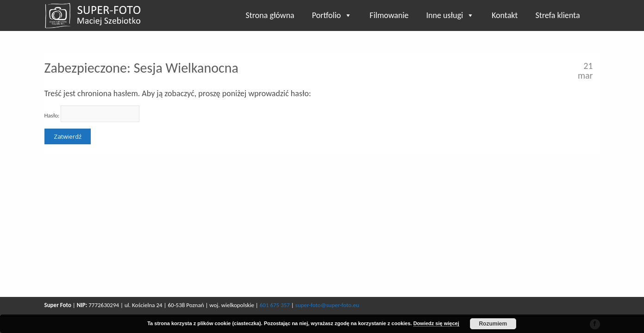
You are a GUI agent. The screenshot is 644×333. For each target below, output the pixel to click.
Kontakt (505, 15)
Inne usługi (450, 15)
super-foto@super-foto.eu (327, 305)
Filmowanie (389, 15)
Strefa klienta (557, 15)
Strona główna (270, 15)
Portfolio (332, 15)
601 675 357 (275, 305)
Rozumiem (493, 324)
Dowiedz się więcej (436, 323)
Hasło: (92, 114)
